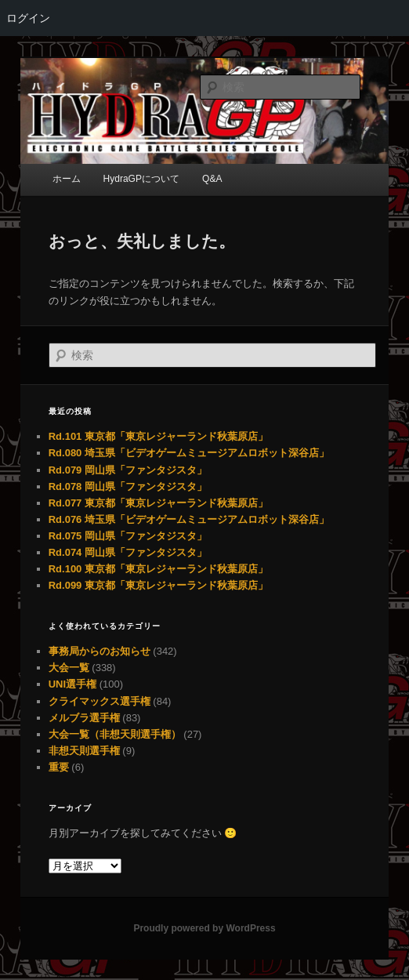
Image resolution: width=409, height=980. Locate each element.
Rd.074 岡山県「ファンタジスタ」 (128, 552)
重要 (59, 767)
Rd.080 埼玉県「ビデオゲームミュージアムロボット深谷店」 (189, 453)
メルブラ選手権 (84, 718)
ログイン (28, 18)
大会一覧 (69, 668)
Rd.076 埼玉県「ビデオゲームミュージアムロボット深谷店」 (189, 519)
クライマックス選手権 (100, 701)
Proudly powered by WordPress (204, 928)
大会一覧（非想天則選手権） (115, 734)
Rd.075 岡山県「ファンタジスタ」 (128, 536)
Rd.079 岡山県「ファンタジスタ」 (128, 470)
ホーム (67, 179)
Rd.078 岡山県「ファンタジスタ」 (128, 486)
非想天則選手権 (84, 751)
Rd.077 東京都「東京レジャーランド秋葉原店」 (158, 503)
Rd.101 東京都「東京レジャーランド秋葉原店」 (158, 436)
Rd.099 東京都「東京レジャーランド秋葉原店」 (158, 585)
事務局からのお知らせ (100, 651)
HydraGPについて (141, 179)
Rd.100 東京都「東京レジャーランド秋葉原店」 (158, 569)
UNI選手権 (72, 684)
